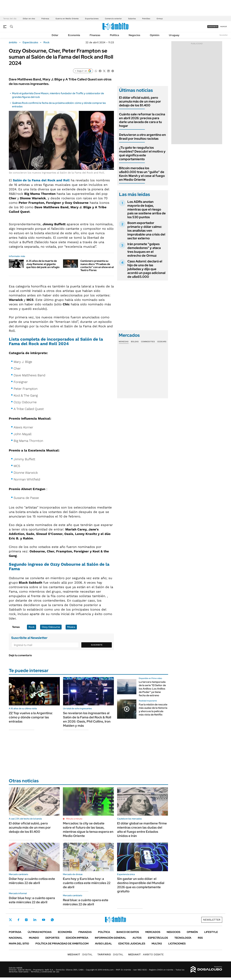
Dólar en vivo (29, 19)
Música (71, 627)
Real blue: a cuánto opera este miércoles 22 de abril (86, 902)
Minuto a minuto (74, 819)
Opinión (155, 35)
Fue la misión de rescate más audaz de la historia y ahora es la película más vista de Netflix (153, 709)
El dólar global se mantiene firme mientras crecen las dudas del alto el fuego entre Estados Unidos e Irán (142, 830)
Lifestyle (211, 932)
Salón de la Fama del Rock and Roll (41, 180)
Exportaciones (92, 19)
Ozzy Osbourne (51, 627)
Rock (46, 42)
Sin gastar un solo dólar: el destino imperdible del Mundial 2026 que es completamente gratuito (141, 885)
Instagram (26, 920)
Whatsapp (52, 920)
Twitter (10, 920)
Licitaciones (177, 944)
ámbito (13, 42)
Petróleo (146, 19)
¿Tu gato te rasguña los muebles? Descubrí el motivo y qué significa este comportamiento (142, 153)
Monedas (124, 342)
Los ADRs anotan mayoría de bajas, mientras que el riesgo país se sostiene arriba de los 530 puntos (147, 209)
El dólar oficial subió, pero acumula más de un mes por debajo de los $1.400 (140, 101)
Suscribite (97, 645)
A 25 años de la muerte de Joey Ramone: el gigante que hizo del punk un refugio (43, 264)
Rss (200, 938)
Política (114, 35)
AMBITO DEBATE (146, 954)
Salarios (132, 19)
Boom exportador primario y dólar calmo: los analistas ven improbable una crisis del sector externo (146, 231)
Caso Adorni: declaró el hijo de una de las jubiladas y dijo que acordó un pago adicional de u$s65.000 (146, 269)
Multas (157, 944)
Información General (110, 938)
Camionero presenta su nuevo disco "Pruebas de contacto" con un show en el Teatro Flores (97, 266)
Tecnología (183, 938)
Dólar (55, 35)
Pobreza (45, 19)
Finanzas (95, 35)
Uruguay (174, 35)
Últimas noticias (40, 932)
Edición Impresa (77, 938)
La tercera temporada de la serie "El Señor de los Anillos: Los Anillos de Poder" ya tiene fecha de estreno (152, 689)
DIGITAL (80, 954)
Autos (137, 938)
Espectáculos (30, 42)
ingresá (224, 27)
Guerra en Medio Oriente (67, 19)
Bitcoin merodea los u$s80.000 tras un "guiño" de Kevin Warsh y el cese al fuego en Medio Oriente (142, 174)
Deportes (52, 938)
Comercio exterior (113, 19)
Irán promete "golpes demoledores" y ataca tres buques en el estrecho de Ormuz (144, 250)
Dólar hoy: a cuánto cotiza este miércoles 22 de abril (32, 881)
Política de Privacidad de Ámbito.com (62, 944)
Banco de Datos (128, 932)
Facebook (18, 920)
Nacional (16, 938)
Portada (15, 932)
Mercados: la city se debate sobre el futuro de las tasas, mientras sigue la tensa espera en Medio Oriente (88, 830)
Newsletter (224, 35)
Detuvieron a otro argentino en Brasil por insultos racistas (142, 137)
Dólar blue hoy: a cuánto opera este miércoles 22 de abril (32, 900)
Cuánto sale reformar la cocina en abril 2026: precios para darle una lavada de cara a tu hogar (142, 120)
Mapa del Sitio (19, 944)
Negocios (134, 35)
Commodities (148, 342)
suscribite (213, 27)
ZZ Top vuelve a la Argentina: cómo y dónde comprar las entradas (31, 717)
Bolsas (135, 342)
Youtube (43, 920)
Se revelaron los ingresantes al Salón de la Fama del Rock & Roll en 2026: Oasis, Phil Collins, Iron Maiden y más (87, 719)
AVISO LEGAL (103, 944)
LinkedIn (35, 920)
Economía (74, 35)
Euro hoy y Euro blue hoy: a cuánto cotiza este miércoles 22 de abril (87, 883)
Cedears (162, 342)
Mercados (153, 932)
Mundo (34, 938)
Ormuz (160, 19)
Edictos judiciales (132, 944)
